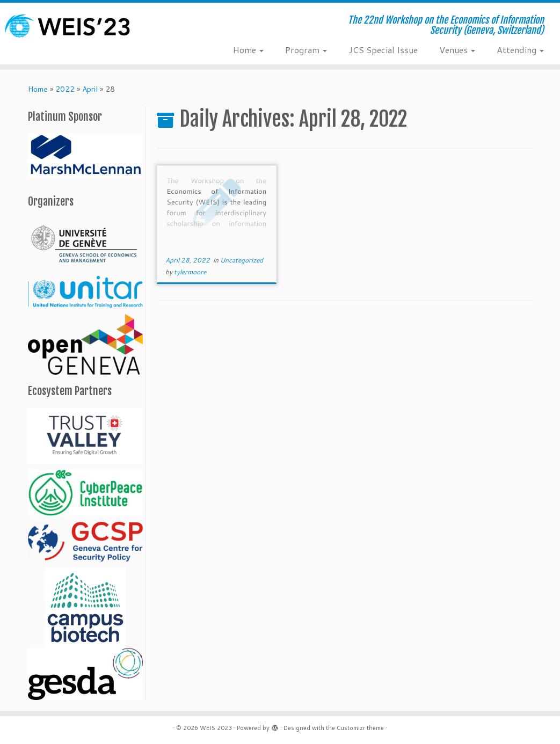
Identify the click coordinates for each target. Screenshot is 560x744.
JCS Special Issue (383, 50)
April (90, 89)
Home (248, 50)
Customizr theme (360, 728)
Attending (520, 50)
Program (306, 50)
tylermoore (190, 272)
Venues (457, 50)
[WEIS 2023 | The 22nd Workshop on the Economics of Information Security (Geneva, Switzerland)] (66, 26)
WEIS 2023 (216, 728)
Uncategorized (242, 260)
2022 (65, 89)
